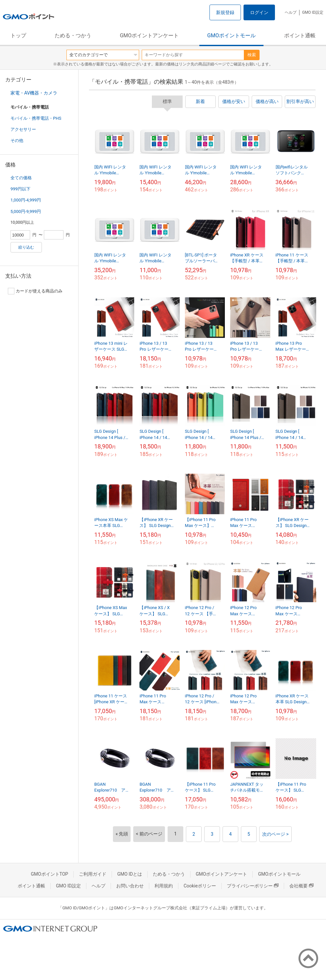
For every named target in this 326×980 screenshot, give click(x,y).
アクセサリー (23, 129)
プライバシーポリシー (253, 886)
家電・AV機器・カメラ (34, 93)
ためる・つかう (73, 35)
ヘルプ (291, 12)
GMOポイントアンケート (149, 35)
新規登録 (225, 12)
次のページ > (275, 834)
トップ (18, 35)
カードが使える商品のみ (35, 291)
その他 (17, 140)
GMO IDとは (130, 874)
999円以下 (20, 189)
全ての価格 (21, 178)
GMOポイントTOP (49, 874)
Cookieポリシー (200, 886)
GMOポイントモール (231, 35)
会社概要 (301, 886)
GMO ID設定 (313, 12)
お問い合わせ (130, 886)
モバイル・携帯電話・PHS (36, 118)
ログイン (259, 12)
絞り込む (26, 247)
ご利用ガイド (93, 874)
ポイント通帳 (300, 35)
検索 (252, 55)
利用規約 (164, 886)
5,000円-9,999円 (26, 211)
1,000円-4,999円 (26, 200)
